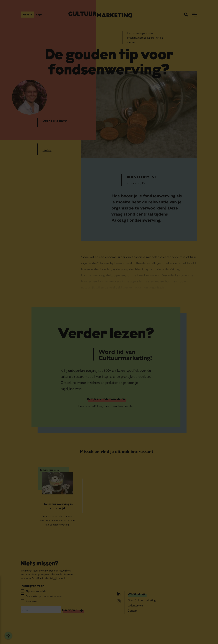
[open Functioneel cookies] (47, 609)
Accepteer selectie (26, 638)
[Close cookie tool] (47, 581)
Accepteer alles (26, 630)
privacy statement (13, 599)
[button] (23, 609)
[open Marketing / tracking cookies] (47, 619)
